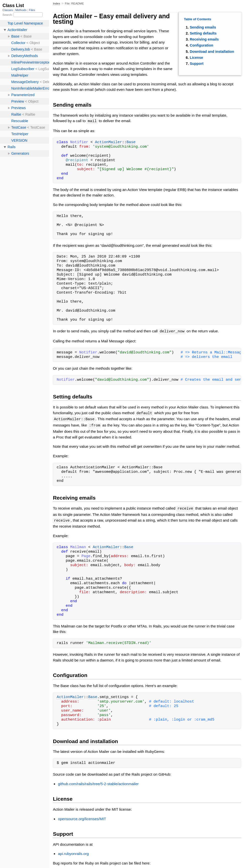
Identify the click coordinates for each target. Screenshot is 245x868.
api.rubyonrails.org (73, 852)
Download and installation (212, 52)
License (196, 58)
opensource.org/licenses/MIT (82, 817)
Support (197, 64)
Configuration (201, 45)
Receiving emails (204, 39)
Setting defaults (203, 33)
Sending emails (203, 27)
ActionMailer (108, 142)
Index (56, 4)
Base (131, 142)
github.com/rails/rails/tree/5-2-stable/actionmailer (98, 782)
